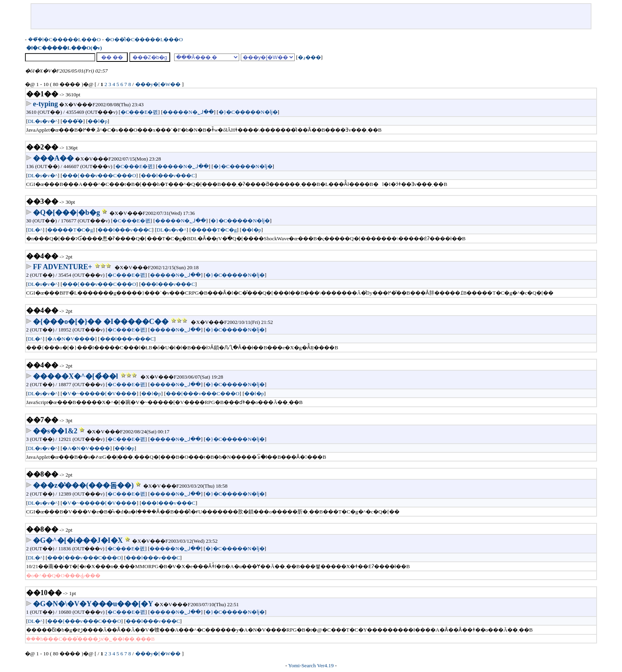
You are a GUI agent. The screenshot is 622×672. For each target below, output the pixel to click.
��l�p (97, 121)
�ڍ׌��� (309, 57)
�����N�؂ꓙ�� (188, 112)
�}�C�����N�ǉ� (248, 112)
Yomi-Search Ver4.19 (311, 665)
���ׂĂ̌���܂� (207, 57)
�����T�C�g (70, 230)
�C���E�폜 (139, 112)
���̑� (73, 121)
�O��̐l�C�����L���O (144, 39)
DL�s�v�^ (43, 121)
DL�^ (35, 230)
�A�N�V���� (71, 339)
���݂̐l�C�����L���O (64, 39)
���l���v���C (168, 175)
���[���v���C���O (99, 175)
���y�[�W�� (268, 57)
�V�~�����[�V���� (99, 393)
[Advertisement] (311, 16)
